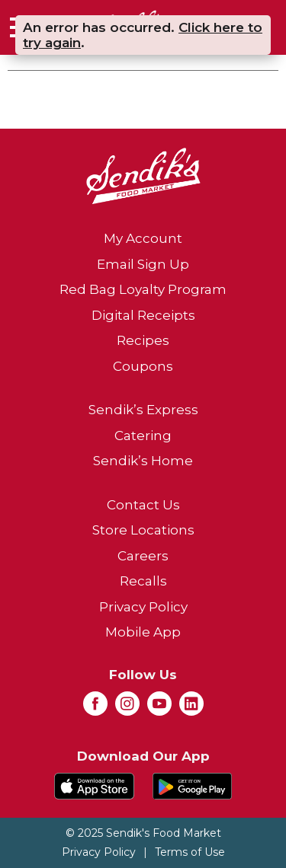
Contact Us (143, 505)
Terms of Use (190, 852)
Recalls (143, 581)
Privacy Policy (143, 607)
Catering (143, 436)
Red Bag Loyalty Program (143, 289)
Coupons (143, 366)
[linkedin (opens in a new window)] (191, 708)
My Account (143, 238)
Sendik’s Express (143, 410)
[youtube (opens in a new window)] (159, 708)
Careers (143, 556)
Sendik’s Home (143, 461)
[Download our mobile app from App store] (94, 785)
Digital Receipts (143, 315)
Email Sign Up (143, 264)
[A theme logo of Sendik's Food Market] (143, 175)
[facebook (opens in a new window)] (95, 708)
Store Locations (143, 530)
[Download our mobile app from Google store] (193, 785)
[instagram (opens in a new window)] (127, 708)
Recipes (143, 340)
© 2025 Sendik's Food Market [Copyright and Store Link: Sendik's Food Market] (143, 833)
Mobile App (143, 632)
